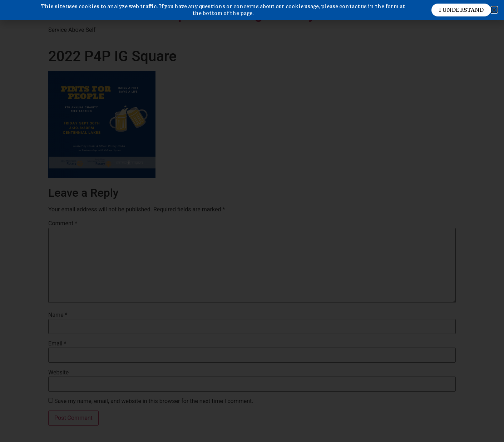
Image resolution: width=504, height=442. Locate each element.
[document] (252, 221)
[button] (494, 10)
